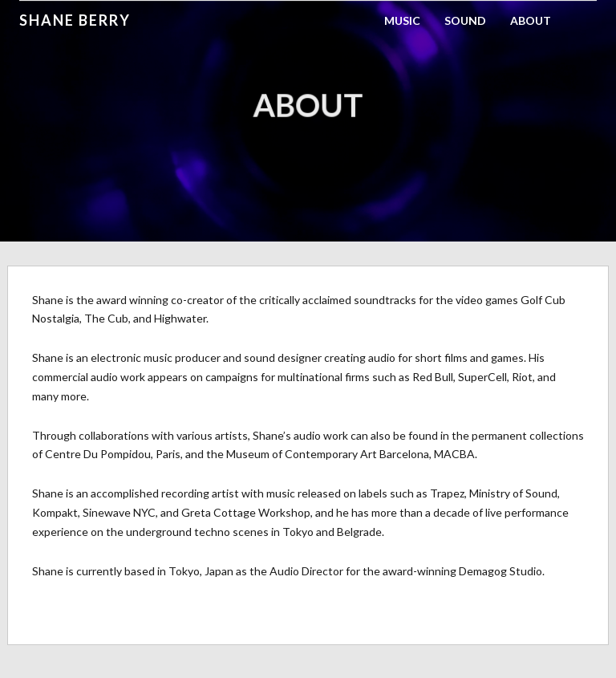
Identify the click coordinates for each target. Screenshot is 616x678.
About (531, 20)
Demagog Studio (500, 571)
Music (402, 20)
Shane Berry (75, 20)
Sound (465, 20)
